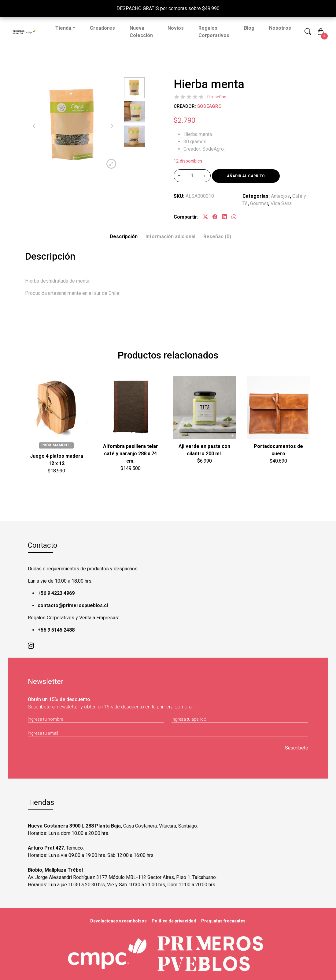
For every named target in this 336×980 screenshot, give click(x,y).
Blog (249, 28)
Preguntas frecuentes (223, 921)
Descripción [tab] (124, 237)
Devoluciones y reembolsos (118, 921)
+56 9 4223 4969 (56, 593)
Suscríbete (297, 748)
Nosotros (280, 28)
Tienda (63, 28)
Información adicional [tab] (170, 237)
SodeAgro (209, 106)
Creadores (102, 28)
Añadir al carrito (246, 176)
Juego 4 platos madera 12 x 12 (57, 460)
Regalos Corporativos (214, 32)
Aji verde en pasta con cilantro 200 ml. (204, 450)
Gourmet (259, 203)
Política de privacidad (174, 921)
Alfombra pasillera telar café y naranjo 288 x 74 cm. (131, 454)
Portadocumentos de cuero (278, 450)
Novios (176, 28)
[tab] (217, 237)
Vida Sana (281, 203)
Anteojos (280, 196)
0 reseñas (217, 97)
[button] (308, 32)
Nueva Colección (141, 32)
